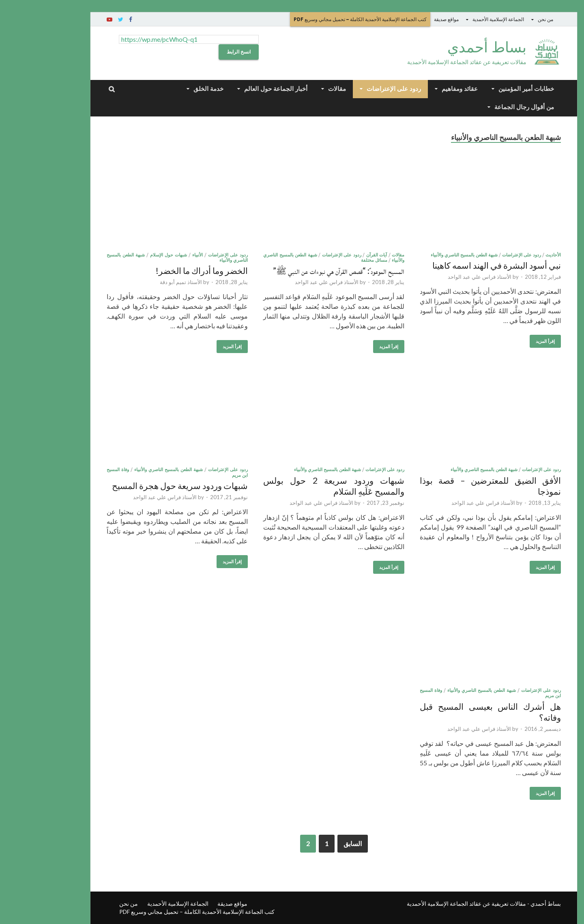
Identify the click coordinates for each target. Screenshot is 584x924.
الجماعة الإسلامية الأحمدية (456, 19)
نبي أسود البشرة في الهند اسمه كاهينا (455, 265)
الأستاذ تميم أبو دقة (139, 282)
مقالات (295, 89)
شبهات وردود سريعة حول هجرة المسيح (138, 486)
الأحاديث (511, 255)
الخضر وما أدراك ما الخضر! (160, 270)
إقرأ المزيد (503, 341)
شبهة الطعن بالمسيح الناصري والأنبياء (422, 255)
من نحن (504, 19)
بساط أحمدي (445, 47)
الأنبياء (156, 255)
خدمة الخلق (167, 89)
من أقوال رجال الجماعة (482, 107)
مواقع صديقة (405, 19)
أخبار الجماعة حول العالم (234, 89)
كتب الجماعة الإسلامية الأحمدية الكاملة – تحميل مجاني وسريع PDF (318, 19)
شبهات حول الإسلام (127, 255)
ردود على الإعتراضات (352, 89)
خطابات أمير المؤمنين (484, 89)
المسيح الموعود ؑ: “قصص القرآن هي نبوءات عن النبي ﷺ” (297, 270)
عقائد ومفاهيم (418, 89)
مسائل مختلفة (332, 260)
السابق (311, 843)
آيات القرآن (335, 255)
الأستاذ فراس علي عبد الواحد (438, 277)
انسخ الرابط (197, 52)
